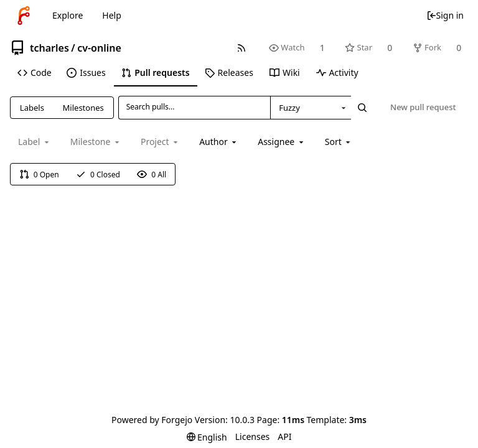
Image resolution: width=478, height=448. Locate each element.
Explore (68, 15)
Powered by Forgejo (152, 420)
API (284, 436)
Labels (32, 108)
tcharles (49, 48)
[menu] (339, 142)
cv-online (99, 48)
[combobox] (311, 108)
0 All (152, 175)
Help (112, 15)
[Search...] (362, 108)
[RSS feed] (241, 48)
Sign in (445, 15)
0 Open (39, 175)
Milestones (83, 108)
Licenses (253, 436)
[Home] (24, 16)
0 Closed (98, 175)
